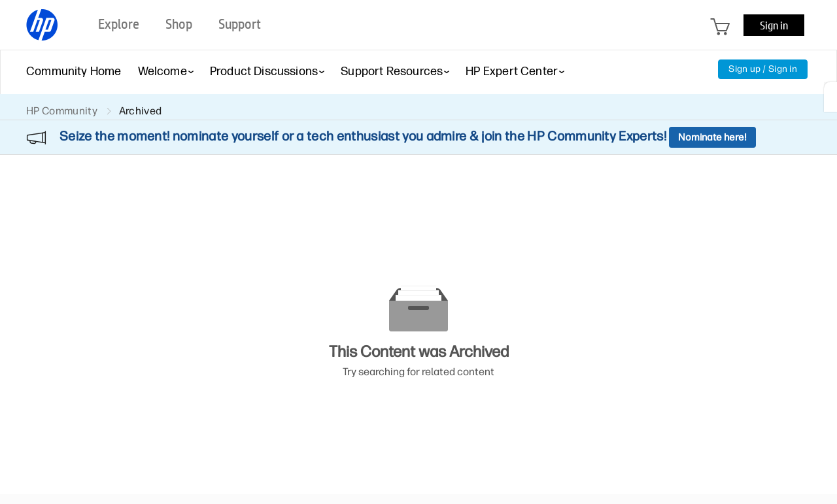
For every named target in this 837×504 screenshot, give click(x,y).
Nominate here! (712, 137)
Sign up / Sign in (763, 69)
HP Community (62, 111)
